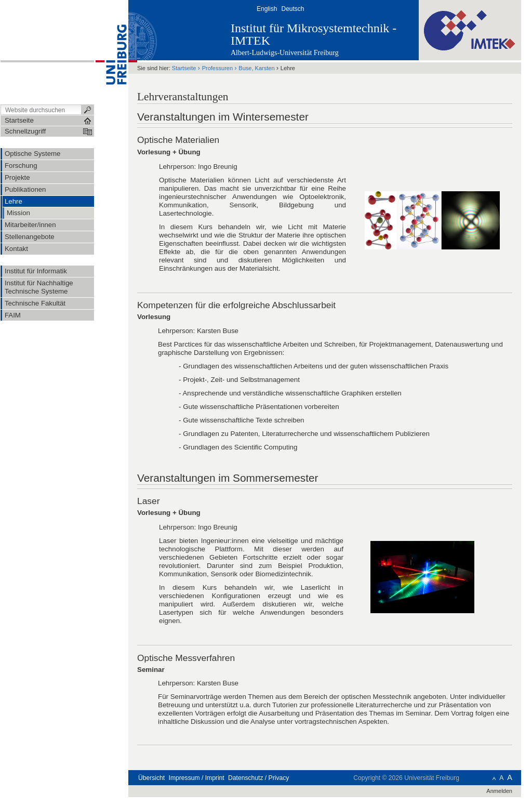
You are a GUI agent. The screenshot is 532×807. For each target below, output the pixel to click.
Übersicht (151, 778)
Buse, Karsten (256, 68)
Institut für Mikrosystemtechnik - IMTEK (314, 34)
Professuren (217, 68)
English (267, 9)
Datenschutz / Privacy (258, 778)
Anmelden (499, 791)
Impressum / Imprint (197, 778)
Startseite (184, 68)
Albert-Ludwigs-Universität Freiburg (285, 53)
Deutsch (292, 9)
